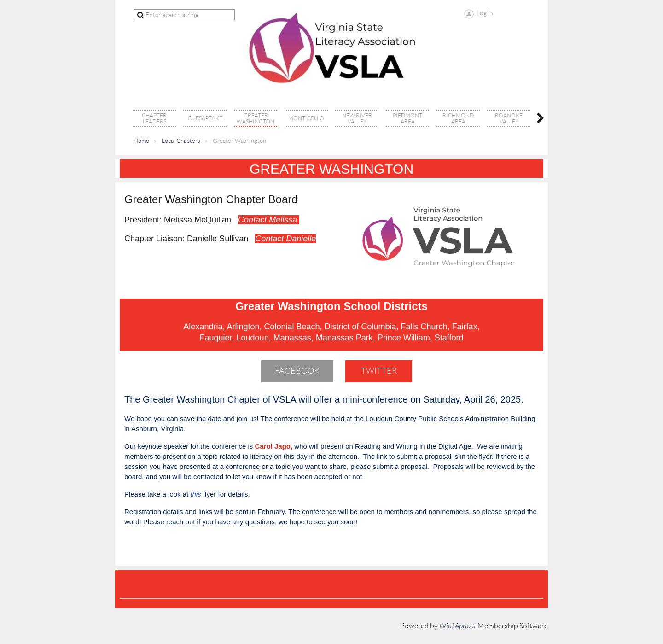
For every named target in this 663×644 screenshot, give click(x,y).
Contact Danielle (285, 239)
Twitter (379, 371)
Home (141, 141)
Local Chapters (181, 141)
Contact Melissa (269, 220)
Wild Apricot (458, 626)
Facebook (297, 371)
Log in (485, 13)
